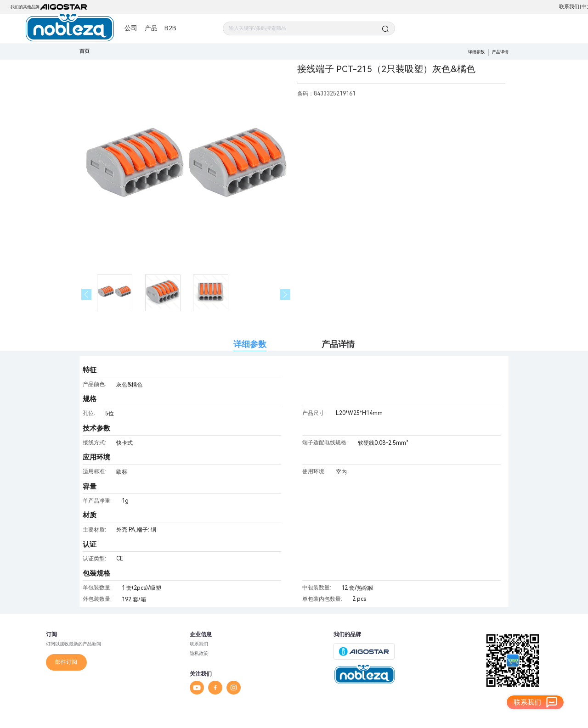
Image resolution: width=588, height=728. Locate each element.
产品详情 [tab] (338, 344)
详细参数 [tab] (250, 344)
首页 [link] (85, 51)
